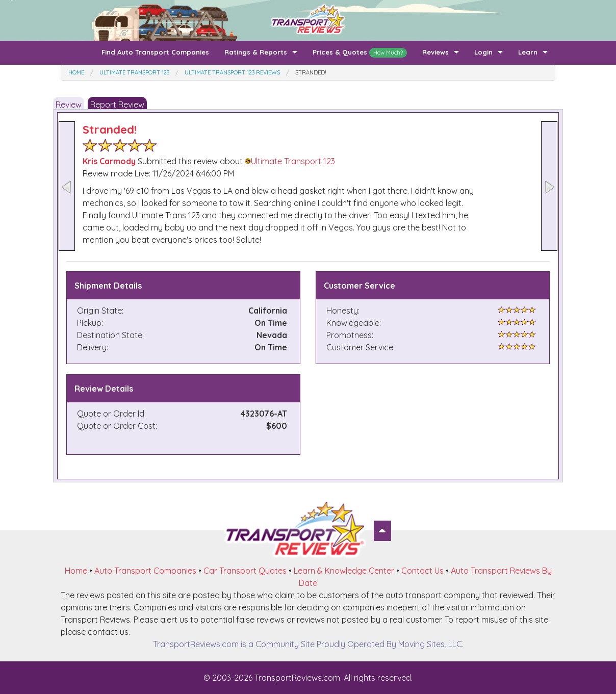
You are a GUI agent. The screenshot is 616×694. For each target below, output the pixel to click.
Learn (528, 52)
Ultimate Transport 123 (290, 161)
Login (483, 52)
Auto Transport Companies (145, 571)
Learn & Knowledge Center (344, 571)
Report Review (117, 105)
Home (76, 571)
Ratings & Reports (256, 52)
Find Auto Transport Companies (155, 52)
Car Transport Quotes (245, 571)
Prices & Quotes (360, 53)
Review (69, 105)
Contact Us (422, 571)
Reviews (435, 52)
